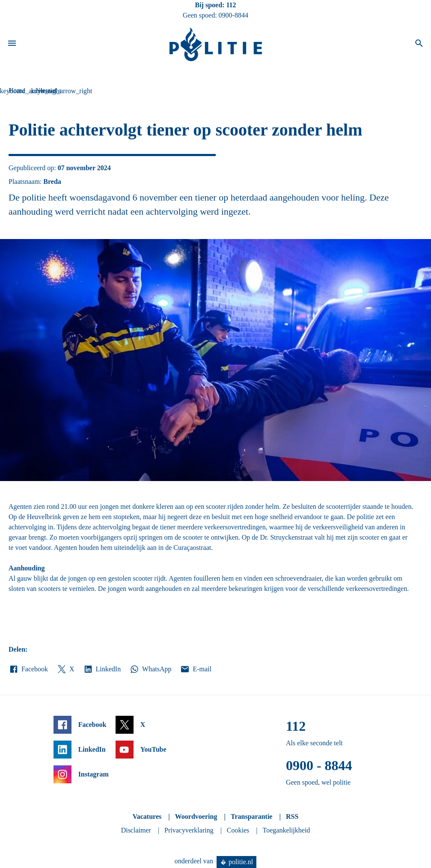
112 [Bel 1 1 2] (231, 5)
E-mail (195, 669)
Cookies (238, 830)
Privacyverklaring (189, 830)
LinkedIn (102, 669)
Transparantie (251, 816)
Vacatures (147, 816)
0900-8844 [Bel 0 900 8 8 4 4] (233, 15)
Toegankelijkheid (287, 830)
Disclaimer (136, 830)
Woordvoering (196, 816)
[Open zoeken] (419, 44)
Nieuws (46, 90)
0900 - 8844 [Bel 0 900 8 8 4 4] (319, 765)
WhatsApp (150, 669)
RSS (292, 816)
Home (17, 90)
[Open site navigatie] (12, 44)
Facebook (28, 669)
